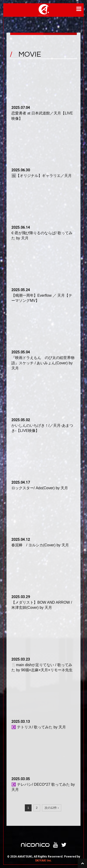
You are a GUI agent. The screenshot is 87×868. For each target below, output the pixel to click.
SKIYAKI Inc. (43, 861)
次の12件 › (52, 808)
